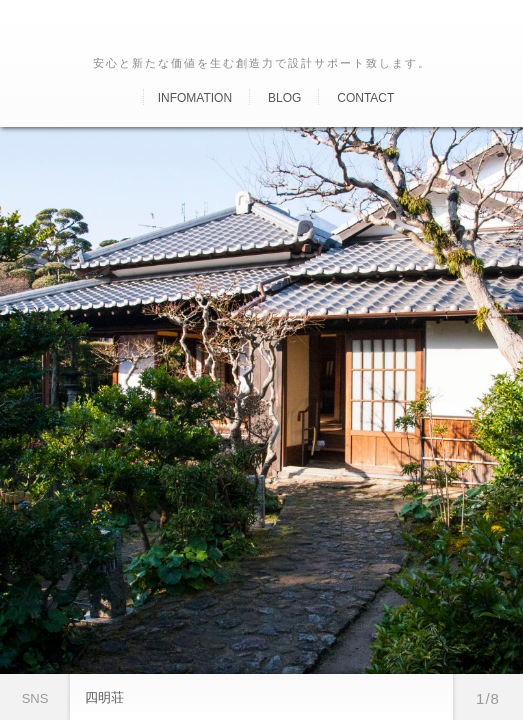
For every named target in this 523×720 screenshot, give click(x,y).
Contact (365, 98)
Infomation (195, 98)
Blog (284, 98)
